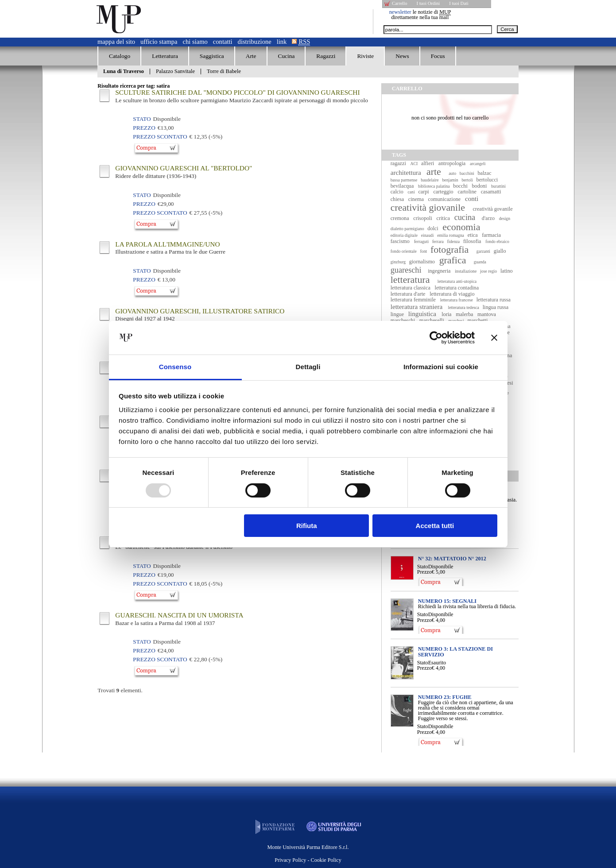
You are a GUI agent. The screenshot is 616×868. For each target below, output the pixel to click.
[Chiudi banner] (494, 338)
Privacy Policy (290, 860)
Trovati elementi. (120, 690)
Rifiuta (307, 526)
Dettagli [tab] (308, 367)
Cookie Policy (326, 860)
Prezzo (424, 572)
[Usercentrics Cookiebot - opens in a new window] (436, 338)
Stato (423, 567)
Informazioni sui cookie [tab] (441, 367)
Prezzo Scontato (160, 137)
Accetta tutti (435, 526)
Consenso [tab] (175, 367)
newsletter (400, 12)
